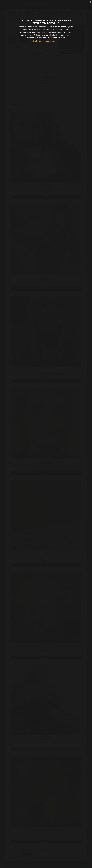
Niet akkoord (52, 41)
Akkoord (38, 41)
